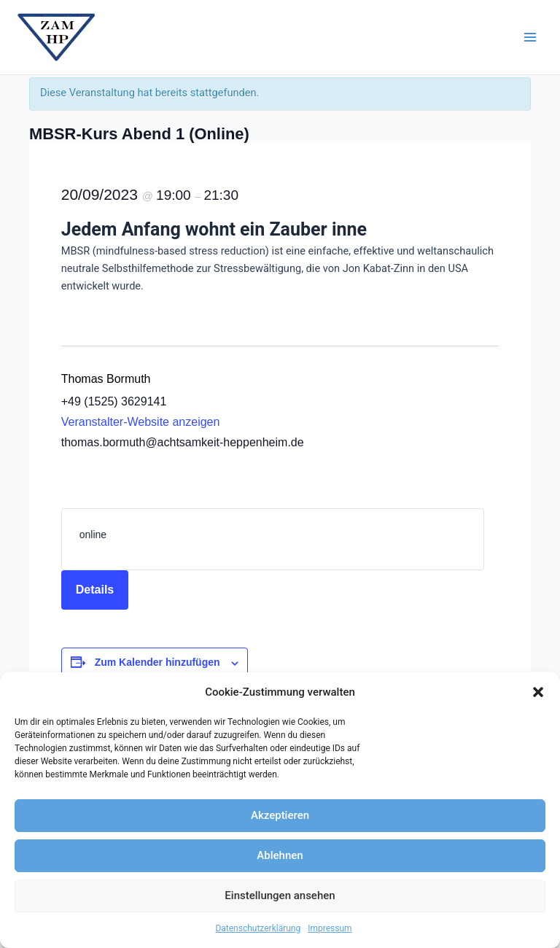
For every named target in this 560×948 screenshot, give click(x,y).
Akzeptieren (280, 815)
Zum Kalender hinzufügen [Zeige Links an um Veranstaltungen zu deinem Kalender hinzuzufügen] (157, 662)
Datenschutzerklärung (258, 928)
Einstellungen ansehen (280, 895)
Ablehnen (280, 855)
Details (95, 590)
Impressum (330, 928)
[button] (538, 692)
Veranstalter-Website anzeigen (141, 422)
